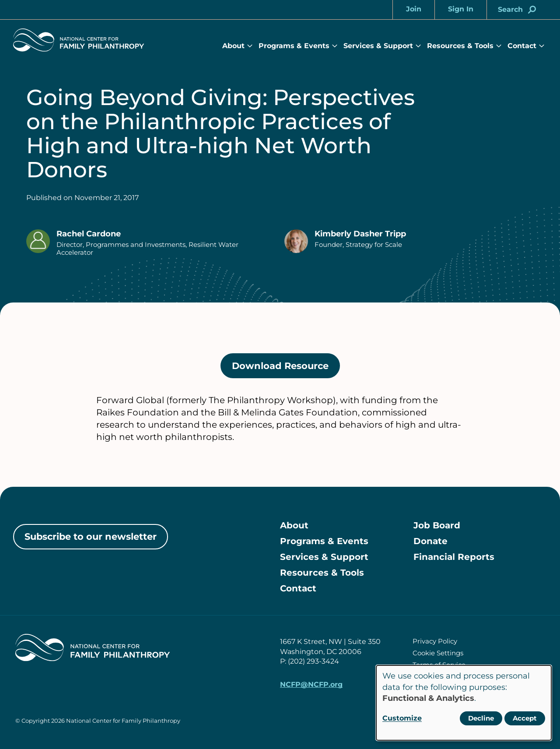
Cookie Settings (438, 653)
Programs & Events (294, 46)
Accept (525, 718)
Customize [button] (402, 718)
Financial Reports (454, 557)
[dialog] (464, 703)
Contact (522, 46)
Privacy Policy (435, 641)
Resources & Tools (460, 46)
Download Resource (286, 369)
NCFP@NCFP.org (311, 684)
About (233, 46)
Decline (481, 718)
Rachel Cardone (89, 234)
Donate (430, 541)
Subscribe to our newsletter (91, 536)
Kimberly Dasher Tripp (360, 234)
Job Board (437, 525)
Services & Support (378, 46)
